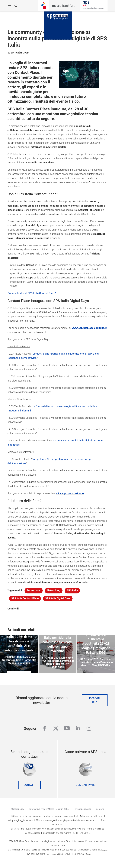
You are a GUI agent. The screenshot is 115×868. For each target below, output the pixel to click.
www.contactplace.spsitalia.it (89, 328)
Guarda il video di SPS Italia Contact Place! (32, 293)
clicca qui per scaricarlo (70, 493)
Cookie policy (18, 809)
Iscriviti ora (95, 700)
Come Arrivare (86, 785)
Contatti (30, 785)
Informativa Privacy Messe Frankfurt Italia (49, 809)
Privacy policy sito (82, 809)
